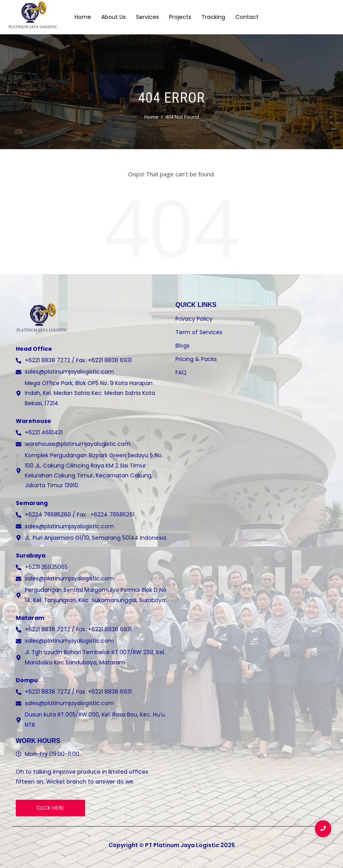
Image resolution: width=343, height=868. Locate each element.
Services (147, 17)
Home (83, 17)
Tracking (213, 17)
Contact (247, 17)
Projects (180, 17)
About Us (114, 17)
